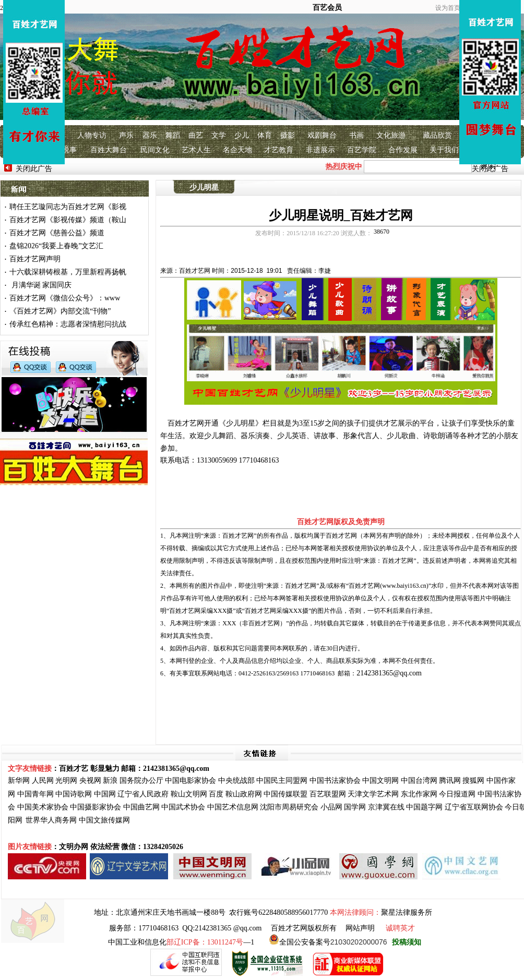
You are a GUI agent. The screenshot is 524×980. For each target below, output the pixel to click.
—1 (210, 942)
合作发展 (403, 150)
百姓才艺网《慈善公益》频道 (57, 233)
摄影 (288, 135)
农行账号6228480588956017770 (278, 912)
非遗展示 (320, 150)
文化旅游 (391, 135)
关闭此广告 (34, 169)
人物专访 (92, 135)
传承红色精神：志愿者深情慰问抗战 (68, 324)
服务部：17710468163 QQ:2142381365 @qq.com (185, 928)
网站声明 (360, 928)
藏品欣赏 (437, 135)
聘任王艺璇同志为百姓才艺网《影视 (68, 207)
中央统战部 (236, 781)
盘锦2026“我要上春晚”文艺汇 (56, 246)
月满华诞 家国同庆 (40, 285)
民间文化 (155, 150)
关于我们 (444, 150)
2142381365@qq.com (389, 673)
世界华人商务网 (51, 820)
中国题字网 (424, 807)
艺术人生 (196, 150)
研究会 (307, 807)
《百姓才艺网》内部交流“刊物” (60, 311)
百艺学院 (362, 150)
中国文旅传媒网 (104, 820)
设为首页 (448, 8)
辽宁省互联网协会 (474, 807)
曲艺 (196, 135)
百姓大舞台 (109, 150)
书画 (356, 135)
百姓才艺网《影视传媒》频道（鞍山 (68, 220)
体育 (265, 135)
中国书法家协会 (335, 781)
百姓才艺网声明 (35, 259)
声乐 (126, 135)
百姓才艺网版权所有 (304, 928)
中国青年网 (35, 794)
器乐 (150, 135)
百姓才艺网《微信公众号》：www (65, 298)
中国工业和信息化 (137, 942)
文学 (219, 135)
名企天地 (237, 150)
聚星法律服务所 (407, 912)
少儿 (242, 135)
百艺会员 (327, 8)
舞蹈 (173, 135)
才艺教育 (279, 150)
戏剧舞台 (322, 135)
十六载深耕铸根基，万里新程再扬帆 (68, 272)
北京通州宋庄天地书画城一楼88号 (171, 912)
